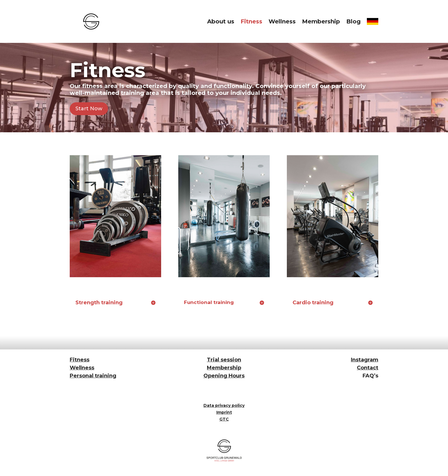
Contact (368, 368)
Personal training (93, 376)
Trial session (224, 360)
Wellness (282, 21)
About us (221, 21)
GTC (224, 419)
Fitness (251, 21)
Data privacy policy (224, 405)
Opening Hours (224, 376)
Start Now (89, 109)
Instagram (365, 360)
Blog (353, 21)
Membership (321, 21)
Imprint (224, 412)
